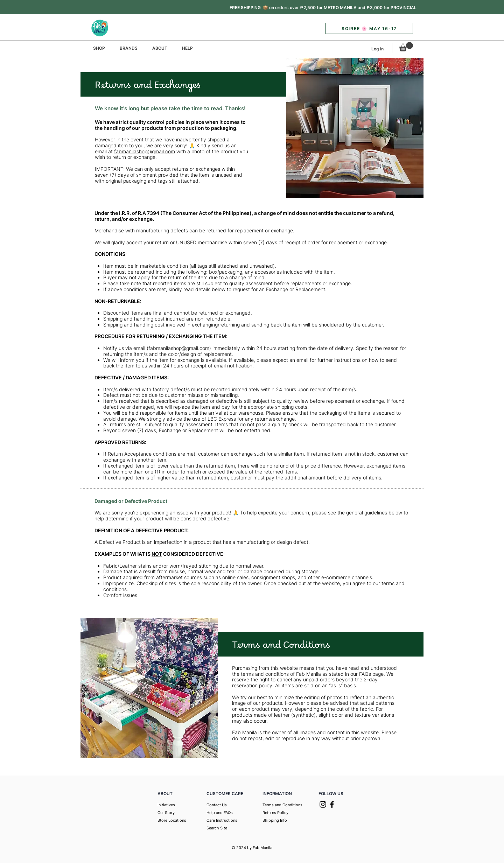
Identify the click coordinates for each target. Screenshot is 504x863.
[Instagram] (323, 804)
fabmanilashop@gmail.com (145, 151)
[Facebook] (332, 804)
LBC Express (222, 419)
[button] (323, 8)
